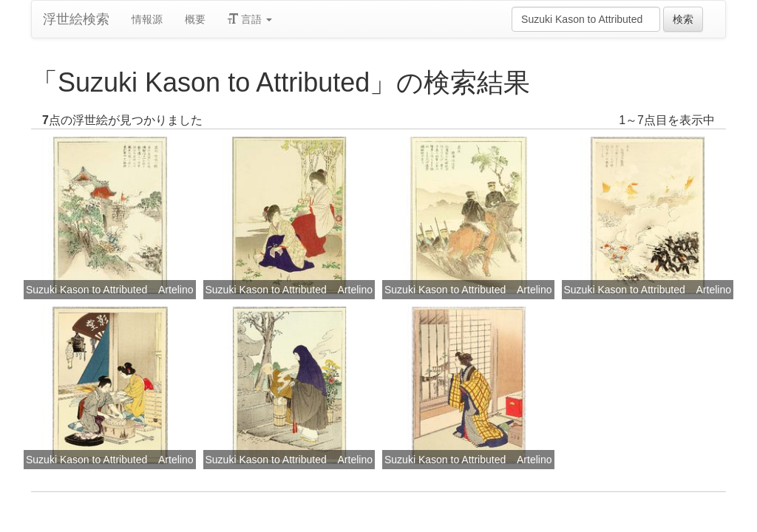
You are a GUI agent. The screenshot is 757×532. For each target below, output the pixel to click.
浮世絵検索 (76, 19)
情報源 (147, 19)
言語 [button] (250, 19)
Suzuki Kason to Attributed (86, 290)
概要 (195, 19)
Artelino (176, 290)
